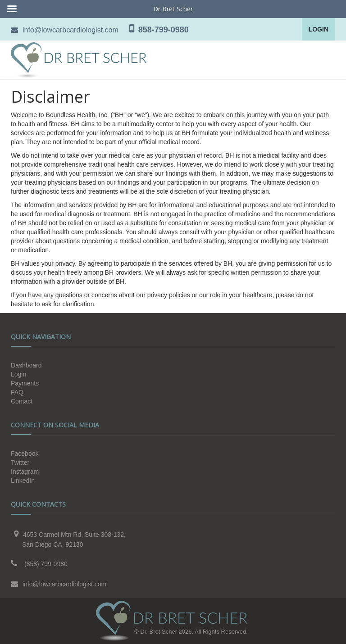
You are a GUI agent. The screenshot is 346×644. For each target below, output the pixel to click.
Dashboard (26, 365)
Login (319, 29)
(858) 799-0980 (46, 564)
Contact (22, 401)
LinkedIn (23, 481)
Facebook (25, 454)
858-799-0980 (164, 30)
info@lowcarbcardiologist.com (71, 30)
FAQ (17, 392)
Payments (25, 383)
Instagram (25, 472)
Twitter (20, 463)
